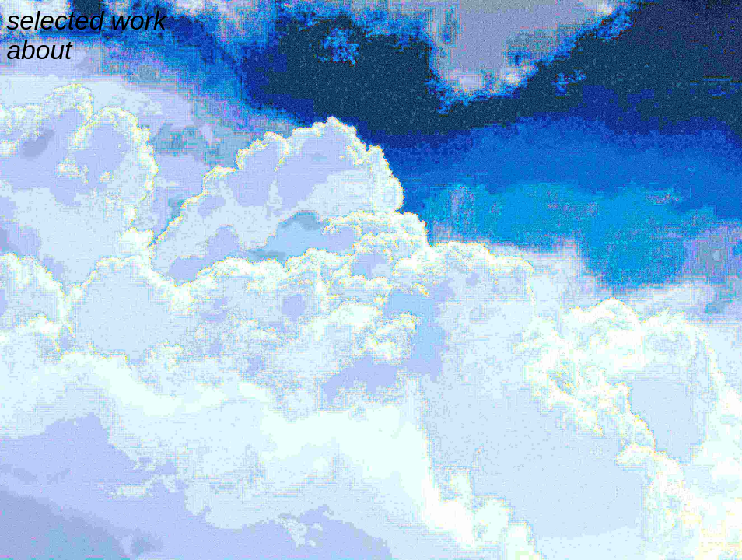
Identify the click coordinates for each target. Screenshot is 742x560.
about (39, 50)
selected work (86, 21)
